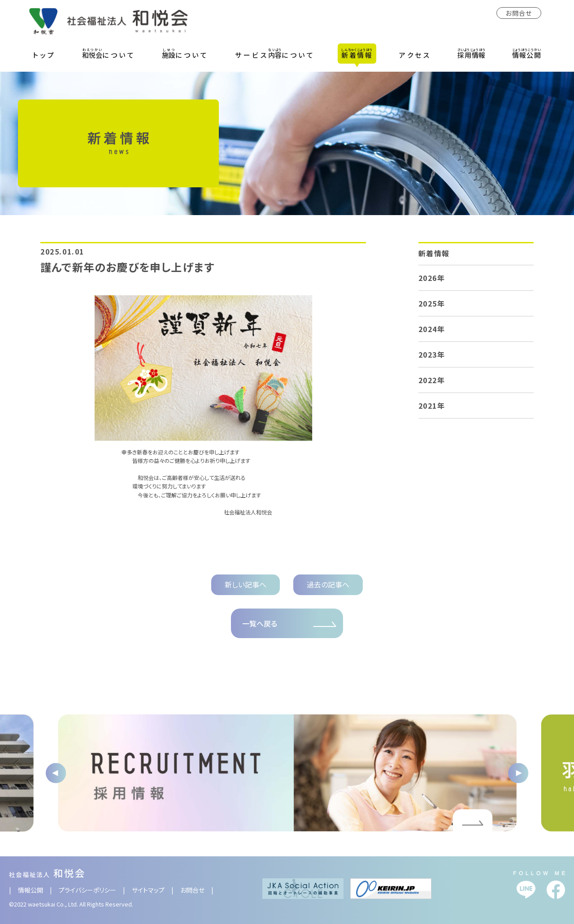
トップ (44, 55)
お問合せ (519, 13)
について (109, 53)
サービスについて (275, 53)
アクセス (415, 55)
